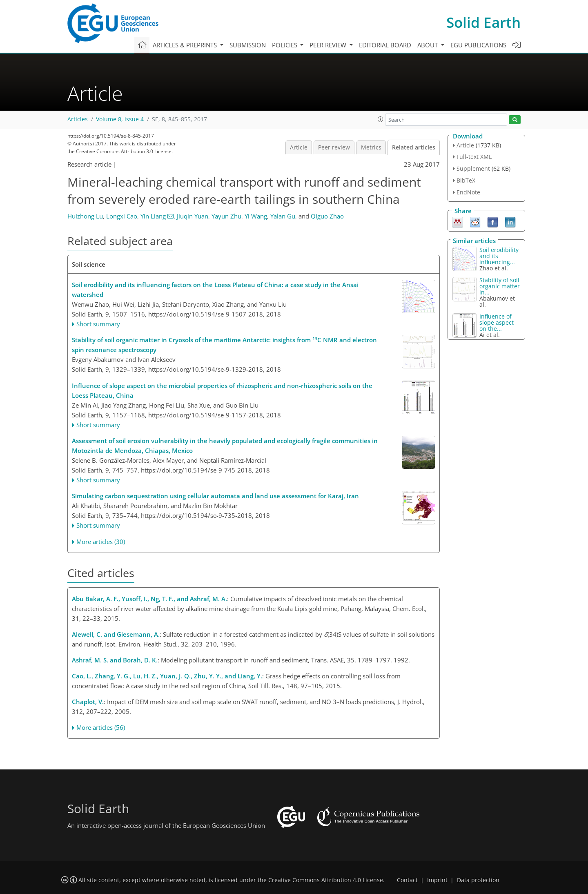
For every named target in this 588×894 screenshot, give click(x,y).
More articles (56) (101, 727)
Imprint (437, 880)
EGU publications (478, 45)
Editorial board (385, 45)
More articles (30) (101, 542)
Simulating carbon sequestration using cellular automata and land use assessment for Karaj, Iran (215, 496)
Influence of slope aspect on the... (497, 322)
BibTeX (466, 180)
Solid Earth (483, 22)
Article (299, 147)
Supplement (473, 168)
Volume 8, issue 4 (120, 119)
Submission (248, 45)
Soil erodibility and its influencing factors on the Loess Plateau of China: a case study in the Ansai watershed (215, 290)
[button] (381, 119)
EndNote (468, 192)
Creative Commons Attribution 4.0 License (326, 880)
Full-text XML (474, 157)
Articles (78, 119)
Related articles (414, 147)
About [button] (428, 45)
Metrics (371, 147)
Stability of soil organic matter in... (500, 286)
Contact (407, 880)
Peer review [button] (329, 45)
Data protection (478, 880)
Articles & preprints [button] (186, 45)
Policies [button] (285, 45)
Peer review (334, 147)
